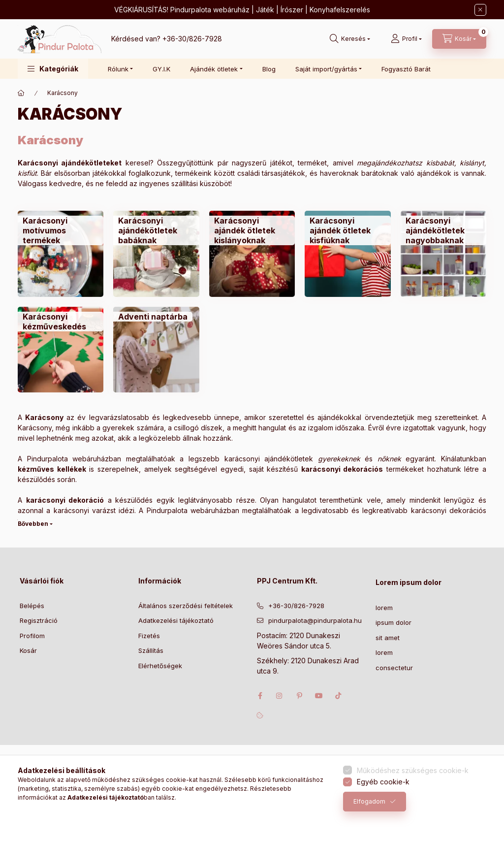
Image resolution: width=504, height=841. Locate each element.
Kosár (28, 650)
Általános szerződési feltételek (186, 606)
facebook (260, 696)
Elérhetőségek (160, 666)
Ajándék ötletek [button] (214, 69)
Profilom (32, 636)
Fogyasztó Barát (406, 69)
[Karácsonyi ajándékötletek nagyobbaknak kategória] (443, 254)
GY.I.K (161, 69)
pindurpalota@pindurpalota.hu (315, 620)
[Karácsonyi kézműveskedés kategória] (61, 350)
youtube (319, 696)
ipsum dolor (394, 622)
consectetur (394, 668)
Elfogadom (369, 801)
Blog (269, 69)
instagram (280, 696)
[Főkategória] (21, 93)
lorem (384, 608)
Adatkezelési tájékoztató (176, 620)
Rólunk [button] (118, 69)
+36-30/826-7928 (192, 39)
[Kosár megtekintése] (459, 39)
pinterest (299, 696)
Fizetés (149, 636)
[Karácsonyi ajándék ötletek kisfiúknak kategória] (347, 254)
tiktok (339, 696)
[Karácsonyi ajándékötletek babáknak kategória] (156, 254)
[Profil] (406, 39)
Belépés (32, 606)
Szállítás (151, 650)
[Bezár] (480, 10)
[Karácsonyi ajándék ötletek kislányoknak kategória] (252, 254)
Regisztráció (39, 620)
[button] (53, 69)
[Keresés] (350, 39)
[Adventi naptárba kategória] (156, 350)
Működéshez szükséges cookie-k (413, 770)
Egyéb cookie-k (383, 782)
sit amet (388, 638)
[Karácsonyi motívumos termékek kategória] (61, 254)
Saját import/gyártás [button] (326, 69)
